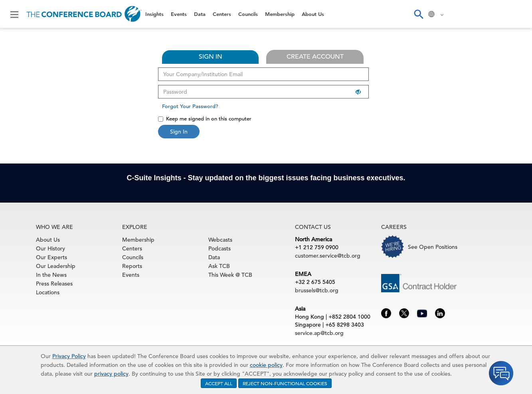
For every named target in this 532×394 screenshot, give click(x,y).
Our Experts (51, 257)
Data (200, 14)
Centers (222, 14)
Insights (154, 14)
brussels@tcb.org (317, 290)
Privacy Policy (69, 356)
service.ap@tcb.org (319, 333)
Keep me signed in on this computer (205, 119)
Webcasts (220, 240)
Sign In (179, 132)
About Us (313, 14)
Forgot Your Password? (190, 106)
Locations (48, 292)
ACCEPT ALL (219, 383)
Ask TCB (219, 266)
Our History (50, 248)
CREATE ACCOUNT (315, 57)
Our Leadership (56, 266)
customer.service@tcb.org (328, 256)
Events (179, 14)
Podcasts (220, 248)
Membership (280, 14)
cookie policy (266, 365)
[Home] (84, 14)
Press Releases (54, 284)
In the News (51, 275)
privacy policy (111, 374)
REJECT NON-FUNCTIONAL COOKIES (285, 383)
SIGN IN (211, 57)
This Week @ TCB (230, 275)
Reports (132, 266)
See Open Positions (433, 247)
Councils (248, 14)
